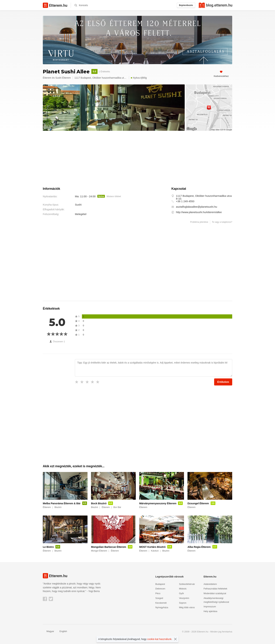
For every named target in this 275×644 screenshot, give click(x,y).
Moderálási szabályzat (215, 593)
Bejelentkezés (186, 5)
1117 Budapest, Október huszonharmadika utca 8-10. (204, 197)
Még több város (187, 607)
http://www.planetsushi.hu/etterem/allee (199, 212)
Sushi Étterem (63, 78)
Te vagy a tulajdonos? (222, 222)
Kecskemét (161, 603)
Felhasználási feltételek (215, 589)
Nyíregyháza (162, 607)
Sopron (183, 603)
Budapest (160, 584)
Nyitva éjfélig (139, 78)
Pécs (158, 593)
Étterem (47, 78)
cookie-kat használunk (160, 639)
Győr (182, 593)
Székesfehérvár (187, 584)
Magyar (48, 631)
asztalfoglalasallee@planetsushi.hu (197, 207)
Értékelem (223, 382)
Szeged (159, 598)
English (61, 631)
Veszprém (184, 598)
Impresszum (210, 607)
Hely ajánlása (210, 611)
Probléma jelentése (199, 222)
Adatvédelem (210, 584)
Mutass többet (114, 196)
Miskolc (183, 589)
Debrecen (160, 589)
